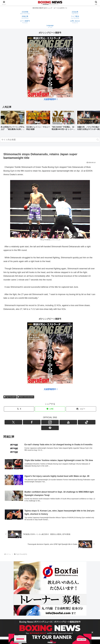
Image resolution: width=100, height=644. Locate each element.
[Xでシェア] (19, 409)
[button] (96, 121)
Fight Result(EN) (10, 397)
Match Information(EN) (26, 397)
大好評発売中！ (51, 99)
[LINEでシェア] (50, 409)
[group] (13, 121)
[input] (50, 140)
